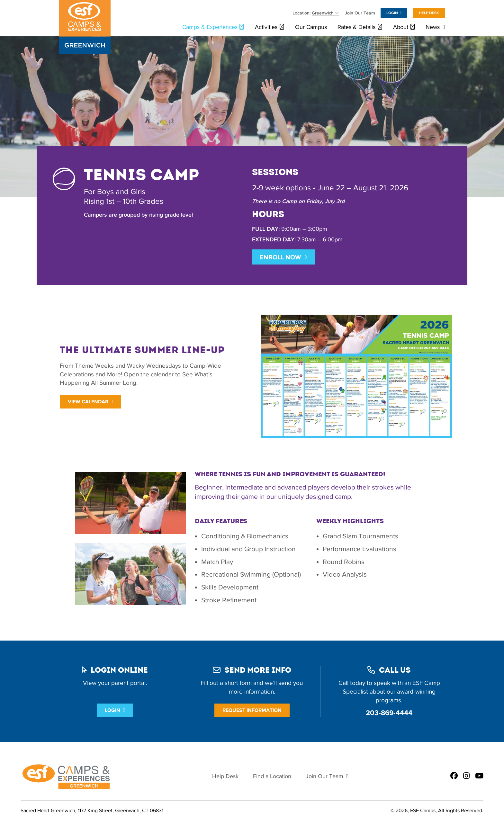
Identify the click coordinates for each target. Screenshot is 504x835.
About (401, 27)
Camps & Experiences (210, 27)
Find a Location (272, 776)
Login (392, 13)
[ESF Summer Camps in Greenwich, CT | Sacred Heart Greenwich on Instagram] (466, 776)
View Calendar (88, 402)
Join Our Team (360, 13)
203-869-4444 (389, 713)
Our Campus (311, 27)
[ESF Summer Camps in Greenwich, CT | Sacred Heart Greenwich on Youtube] (479, 776)
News (433, 27)
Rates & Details (356, 27)
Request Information (252, 710)
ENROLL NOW (280, 257)
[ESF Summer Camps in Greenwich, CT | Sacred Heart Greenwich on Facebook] (454, 776)
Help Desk (429, 13)
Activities (266, 27)
